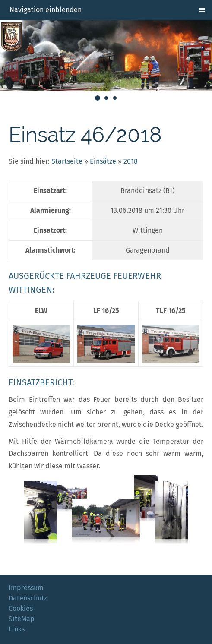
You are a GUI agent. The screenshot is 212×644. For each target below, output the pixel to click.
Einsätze (103, 161)
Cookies (21, 608)
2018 (131, 161)
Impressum (26, 588)
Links (17, 629)
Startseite (67, 161)
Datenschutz (28, 598)
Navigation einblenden (46, 10)
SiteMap (22, 619)
